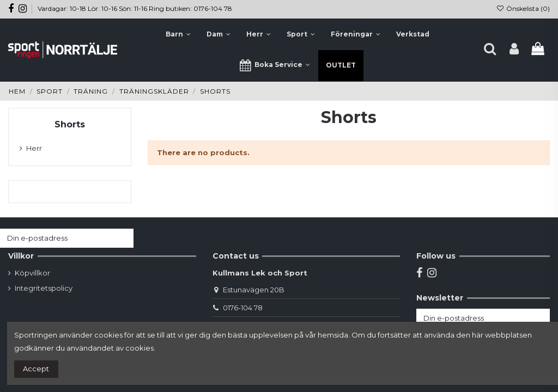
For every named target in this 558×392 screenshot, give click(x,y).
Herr (34, 148)
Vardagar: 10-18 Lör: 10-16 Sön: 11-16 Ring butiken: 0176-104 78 (135, 8)
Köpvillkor (32, 273)
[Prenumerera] (123, 238)
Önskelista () (523, 8)
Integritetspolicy (44, 288)
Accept (36, 369)
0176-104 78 (243, 308)
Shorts (70, 124)
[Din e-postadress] (56, 238)
